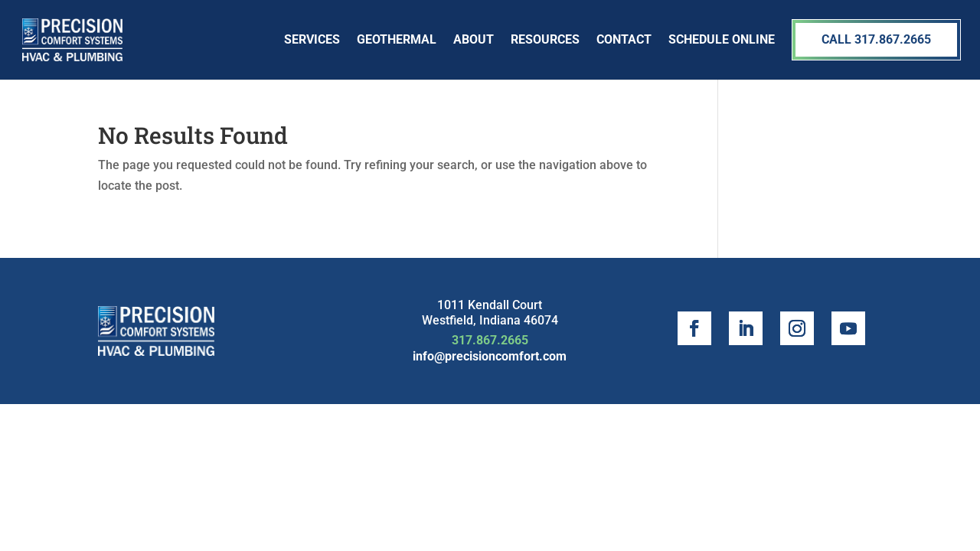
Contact (624, 39)
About (474, 39)
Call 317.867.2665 (876, 39)
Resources (545, 39)
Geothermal (397, 39)
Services (312, 39)
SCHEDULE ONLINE (722, 39)
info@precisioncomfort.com (490, 356)
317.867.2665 (490, 340)
